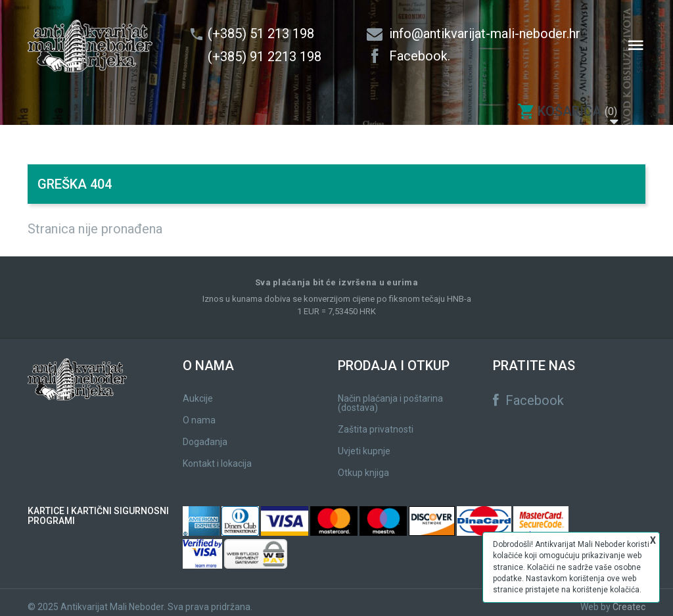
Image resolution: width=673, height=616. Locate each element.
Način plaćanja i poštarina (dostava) (390, 394)
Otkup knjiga (363, 464)
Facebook (528, 392)
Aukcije (198, 390)
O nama (199, 412)
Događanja (205, 433)
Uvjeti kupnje (364, 442)
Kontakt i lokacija (217, 455)
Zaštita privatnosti (376, 421)
